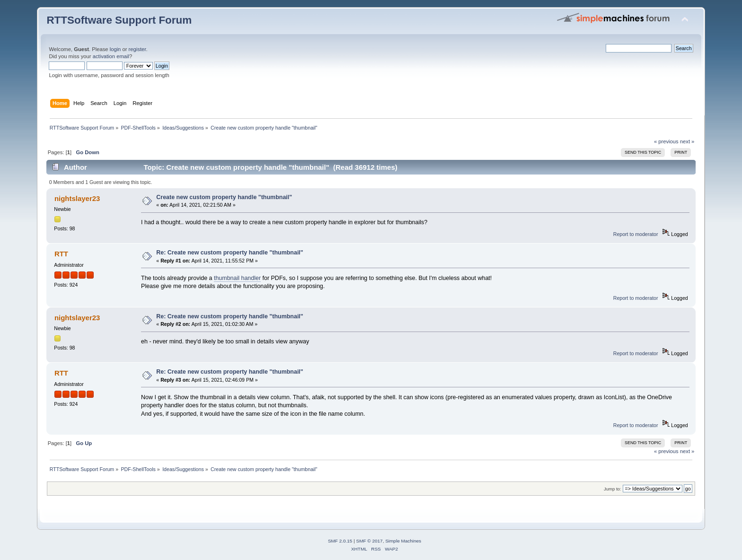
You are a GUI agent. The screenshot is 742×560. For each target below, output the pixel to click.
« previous (666, 141)
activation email (111, 56)
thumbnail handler (237, 278)
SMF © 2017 (370, 541)
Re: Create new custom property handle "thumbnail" (230, 253)
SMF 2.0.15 (340, 541)
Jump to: (613, 489)
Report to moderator (636, 234)
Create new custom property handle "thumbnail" (224, 197)
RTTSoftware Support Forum (119, 20)
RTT (61, 254)
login (115, 49)
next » (687, 141)
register (137, 49)
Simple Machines (403, 541)
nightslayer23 (77, 198)
